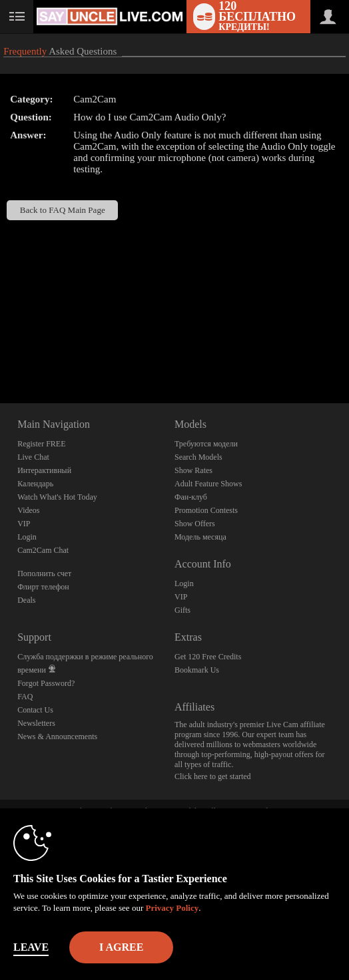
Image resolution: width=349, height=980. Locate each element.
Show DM (0, 354)
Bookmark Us (197, 670)
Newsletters (36, 723)
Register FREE (41, 444)
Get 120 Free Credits (208, 657)
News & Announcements (57, 736)
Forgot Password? (46, 683)
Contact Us (35, 710)
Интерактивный (44, 470)
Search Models (198, 457)
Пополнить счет (44, 573)
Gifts (182, 610)
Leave (31, 947)
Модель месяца (200, 537)
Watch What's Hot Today (57, 497)
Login (27, 537)
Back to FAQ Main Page (63, 210)
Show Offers (195, 524)
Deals (26, 600)
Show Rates (193, 470)
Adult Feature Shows (208, 484)
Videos (28, 510)
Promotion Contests (206, 510)
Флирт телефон (43, 587)
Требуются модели (206, 444)
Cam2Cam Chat (43, 550)
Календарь (35, 484)
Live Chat (33, 457)
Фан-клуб (191, 497)
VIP (24, 524)
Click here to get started (213, 776)
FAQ (25, 697)
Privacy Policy (172, 908)
